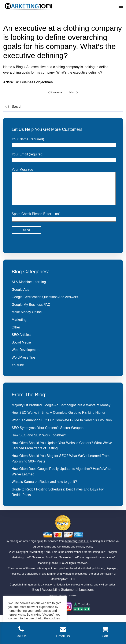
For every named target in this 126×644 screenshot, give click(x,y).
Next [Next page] (73, 92)
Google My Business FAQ (31, 311)
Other (16, 334)
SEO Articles (21, 341)
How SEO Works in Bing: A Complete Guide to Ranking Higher (58, 419)
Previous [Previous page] (55, 92)
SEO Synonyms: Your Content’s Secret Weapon (48, 434)
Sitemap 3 (73, 602)
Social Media (21, 349)
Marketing (19, 326)
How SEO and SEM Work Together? (39, 442)
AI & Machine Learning (29, 288)
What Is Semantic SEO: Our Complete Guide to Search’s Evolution (62, 427)
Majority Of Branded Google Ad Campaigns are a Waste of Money (61, 411)
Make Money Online (27, 318)
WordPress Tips (24, 364)
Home (8, 67)
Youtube (18, 371)
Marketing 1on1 (41, 558)
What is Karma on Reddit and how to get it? (44, 488)
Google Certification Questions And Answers (45, 303)
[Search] (63, 107)
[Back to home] (29, 6)
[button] (121, 6)
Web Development (25, 356)
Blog (19, 67)
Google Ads (20, 296)
